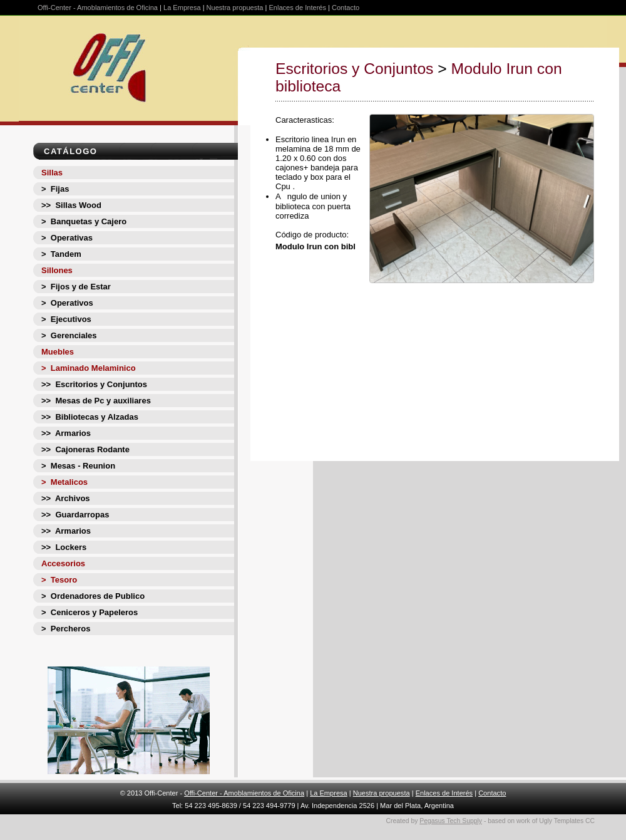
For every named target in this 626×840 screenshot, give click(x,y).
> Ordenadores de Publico (93, 596)
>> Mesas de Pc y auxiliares (96, 401)
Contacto (346, 8)
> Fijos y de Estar (76, 287)
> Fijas (55, 189)
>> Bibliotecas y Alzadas (90, 417)
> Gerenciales (69, 335)
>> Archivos (66, 498)
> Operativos (67, 303)
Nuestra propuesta (235, 8)
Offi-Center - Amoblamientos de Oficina (98, 8)
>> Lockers (64, 547)
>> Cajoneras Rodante (85, 449)
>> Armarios (66, 433)
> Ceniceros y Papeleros (90, 612)
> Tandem (61, 254)
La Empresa (182, 8)
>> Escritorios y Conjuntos (94, 384)
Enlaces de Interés (297, 8)
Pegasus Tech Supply (451, 821)
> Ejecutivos (66, 319)
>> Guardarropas (75, 515)
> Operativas (67, 238)
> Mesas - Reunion (78, 466)
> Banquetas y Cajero (84, 221)
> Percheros (66, 629)
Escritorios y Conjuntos (354, 69)
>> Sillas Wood (71, 205)
